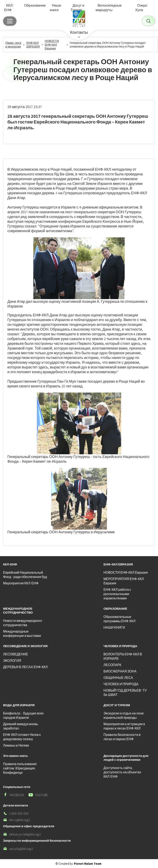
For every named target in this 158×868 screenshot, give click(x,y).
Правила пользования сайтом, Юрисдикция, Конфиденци (20, 768)
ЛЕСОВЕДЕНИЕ (16, 654)
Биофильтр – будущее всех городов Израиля (23, 715)
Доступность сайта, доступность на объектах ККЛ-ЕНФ (122, 772)
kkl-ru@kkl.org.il (16, 820)
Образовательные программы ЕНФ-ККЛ (119, 619)
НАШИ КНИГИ (114, 627)
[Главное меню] (10, 21)
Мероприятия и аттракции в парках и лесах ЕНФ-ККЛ (124, 726)
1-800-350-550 (16, 814)
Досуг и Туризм (77, 8)
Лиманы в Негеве (16, 745)
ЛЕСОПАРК (112, 665)
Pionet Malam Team (88, 864)
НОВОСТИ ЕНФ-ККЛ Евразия (126, 573)
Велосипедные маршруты (109, 8)
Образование (35, 5)
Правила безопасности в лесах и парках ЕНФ (122, 737)
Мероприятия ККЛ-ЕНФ (21, 583)
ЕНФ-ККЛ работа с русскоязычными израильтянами (117, 594)
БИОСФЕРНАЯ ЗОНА (120, 671)
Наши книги (55, 8)
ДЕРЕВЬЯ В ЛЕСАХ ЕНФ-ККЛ (25, 667)
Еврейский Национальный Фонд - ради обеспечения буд (25, 575)
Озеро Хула (141, 8)
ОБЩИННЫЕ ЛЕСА (118, 678)
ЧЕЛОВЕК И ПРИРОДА (121, 684)
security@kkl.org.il (18, 849)
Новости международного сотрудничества (23, 623)
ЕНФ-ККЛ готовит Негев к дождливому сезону (22, 737)
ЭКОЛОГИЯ (12, 661)
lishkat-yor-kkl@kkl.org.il (22, 834)
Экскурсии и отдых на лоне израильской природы (124, 715)
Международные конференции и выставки (22, 634)
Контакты (79, 32)
